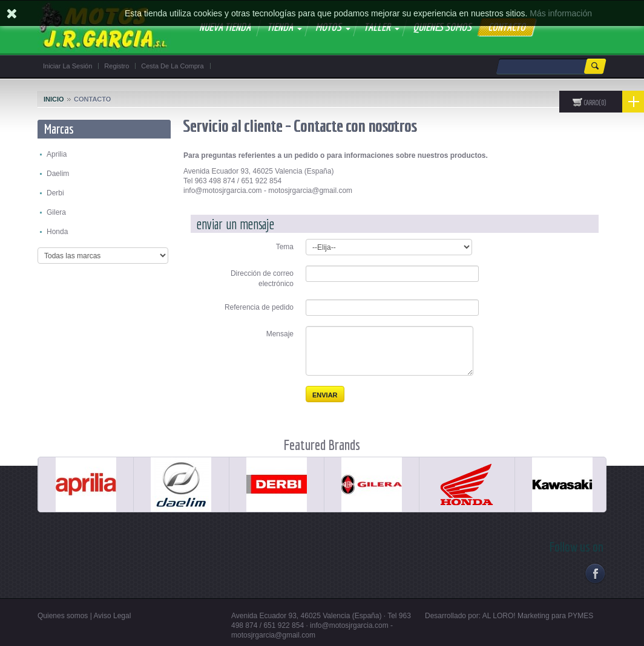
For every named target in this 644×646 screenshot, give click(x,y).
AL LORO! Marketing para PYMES (538, 616)
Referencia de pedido (259, 307)
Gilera (56, 212)
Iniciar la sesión (67, 66)
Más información (561, 13)
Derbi (55, 193)
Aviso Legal (113, 616)
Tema (285, 247)
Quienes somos (63, 616)
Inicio (54, 99)
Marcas (59, 129)
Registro (117, 66)
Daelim (58, 174)
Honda (57, 232)
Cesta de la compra (172, 66)
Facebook (595, 573)
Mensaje (280, 334)
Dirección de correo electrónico (262, 279)
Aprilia (57, 154)
